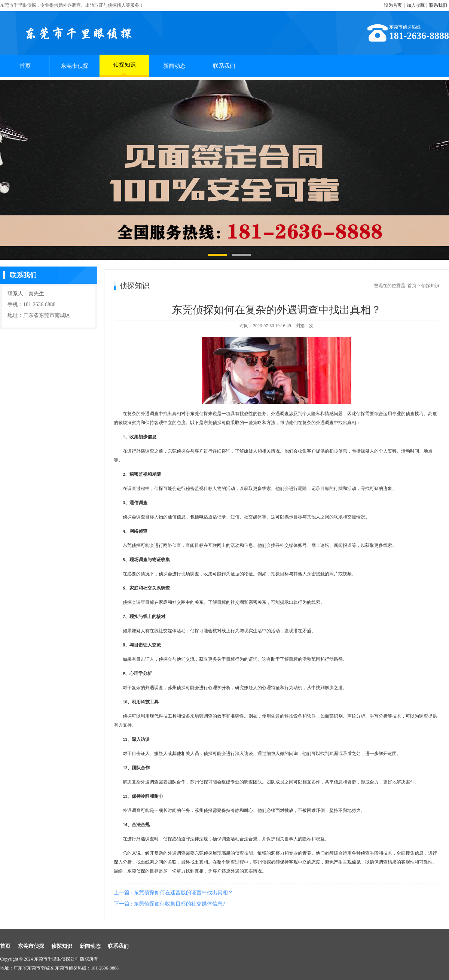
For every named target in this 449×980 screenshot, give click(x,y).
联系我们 (438, 5)
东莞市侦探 (75, 66)
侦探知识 (125, 68)
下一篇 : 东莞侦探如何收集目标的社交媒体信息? (169, 904)
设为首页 (393, 5)
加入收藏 (416, 5)
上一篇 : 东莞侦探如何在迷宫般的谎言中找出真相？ (173, 893)
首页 (25, 66)
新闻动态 (174, 66)
